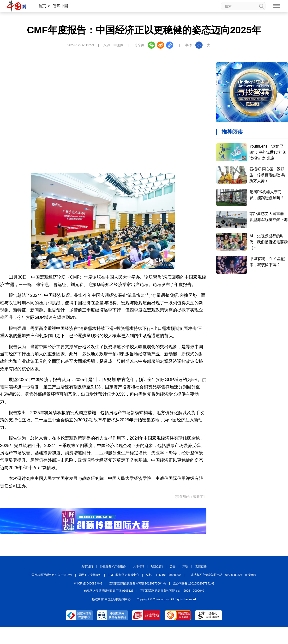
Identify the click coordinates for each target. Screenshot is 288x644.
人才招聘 (138, 566)
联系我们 (157, 566)
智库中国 (60, 6)
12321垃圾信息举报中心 (123, 575)
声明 (185, 566)
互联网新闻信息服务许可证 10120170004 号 (138, 584)
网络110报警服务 (90, 575)
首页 (42, 6)
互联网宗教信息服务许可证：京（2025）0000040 (172, 591)
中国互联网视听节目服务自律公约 (50, 575)
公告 (173, 566)
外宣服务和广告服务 (113, 566)
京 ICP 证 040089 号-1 (88, 584)
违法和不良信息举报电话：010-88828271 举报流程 (224, 575)
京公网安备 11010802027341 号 (194, 584)
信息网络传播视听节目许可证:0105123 (109, 591)
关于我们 (87, 566)
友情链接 (201, 566)
